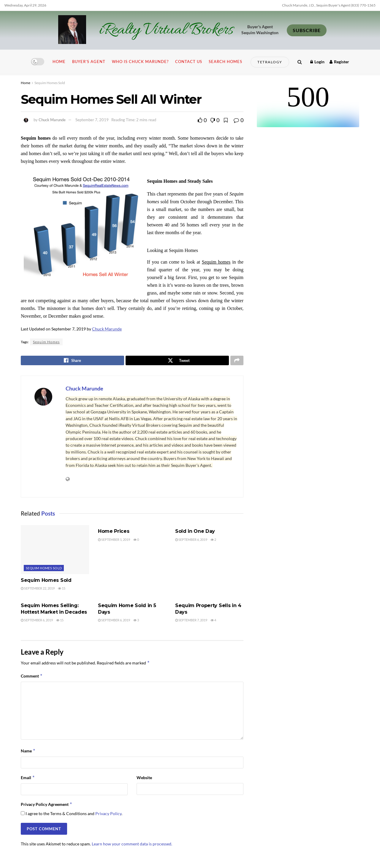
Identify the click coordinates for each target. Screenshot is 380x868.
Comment (32, 678)
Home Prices (114, 533)
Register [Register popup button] (339, 62)
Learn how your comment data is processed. (132, 845)
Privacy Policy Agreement (47, 806)
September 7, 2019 (92, 120)
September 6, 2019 (191, 541)
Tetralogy (270, 62)
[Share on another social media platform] (237, 361)
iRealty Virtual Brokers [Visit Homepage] (166, 30)
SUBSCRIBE (307, 30)
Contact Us (189, 62)
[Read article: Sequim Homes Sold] (55, 551)
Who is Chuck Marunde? (140, 62)
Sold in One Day (195, 533)
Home (59, 62)
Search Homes (225, 62)
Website (144, 779)
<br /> (308, 105)
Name (28, 752)
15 (62, 590)
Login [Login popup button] (317, 62)
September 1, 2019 (114, 541)
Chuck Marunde (52, 120)
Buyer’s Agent (89, 62)
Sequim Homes (46, 342)
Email (28, 779)
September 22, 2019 (38, 590)
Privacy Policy (108, 815)
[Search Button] (300, 62)
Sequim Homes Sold (50, 83)
